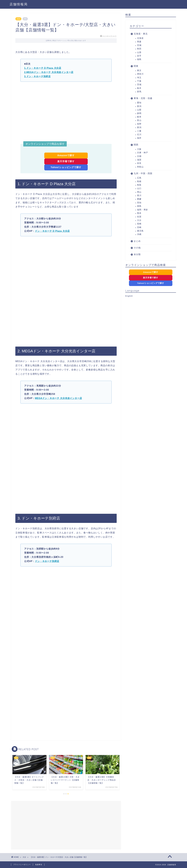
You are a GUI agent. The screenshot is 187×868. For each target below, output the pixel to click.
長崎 (139, 224)
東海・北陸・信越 (143, 98)
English (129, 296)
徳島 (139, 206)
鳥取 (139, 185)
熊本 (139, 213)
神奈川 (140, 74)
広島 (139, 178)
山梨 (139, 110)
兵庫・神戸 (142, 153)
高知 (139, 203)
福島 (139, 59)
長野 (139, 124)
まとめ (137, 241)
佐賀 (139, 217)
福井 (139, 138)
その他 (137, 248)
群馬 (139, 92)
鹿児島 (140, 231)
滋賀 (139, 160)
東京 (139, 70)
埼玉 (139, 78)
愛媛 (139, 199)
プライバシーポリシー (22, 865)
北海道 (140, 38)
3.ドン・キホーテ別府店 (37, 76)
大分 (18, 19)
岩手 (139, 56)
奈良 (139, 163)
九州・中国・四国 (143, 173)
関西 (136, 145)
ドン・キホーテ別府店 (47, 561)
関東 (136, 66)
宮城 (139, 45)
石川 (139, 135)
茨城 (139, 85)
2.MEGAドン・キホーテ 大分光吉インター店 (49, 72)
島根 (139, 181)
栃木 (139, 88)
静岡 (139, 113)
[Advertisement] (66, 112)
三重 (139, 131)
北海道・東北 (141, 34)
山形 (139, 52)
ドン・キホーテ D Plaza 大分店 (52, 231)
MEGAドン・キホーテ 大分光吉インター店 (58, 398)
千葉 (139, 81)
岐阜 (139, 117)
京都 (139, 156)
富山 (139, 120)
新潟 (139, 106)
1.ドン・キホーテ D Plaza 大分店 (43, 68)
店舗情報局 (19, 4)
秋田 (139, 49)
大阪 (139, 149)
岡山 (139, 192)
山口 (139, 188)
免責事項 (39, 865)
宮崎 (139, 227)
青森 (139, 42)
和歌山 (140, 167)
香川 (139, 196)
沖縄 (139, 234)
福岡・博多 (142, 210)
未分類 (137, 254)
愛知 (139, 103)
